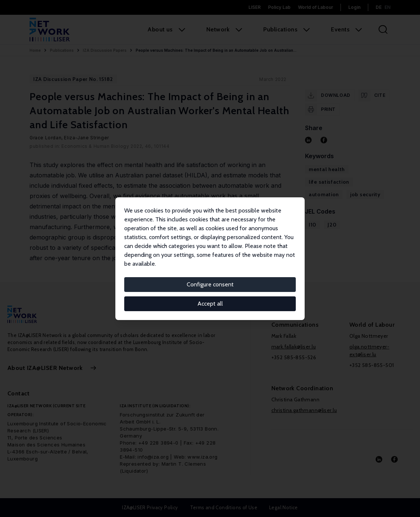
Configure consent (210, 284)
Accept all (210, 304)
